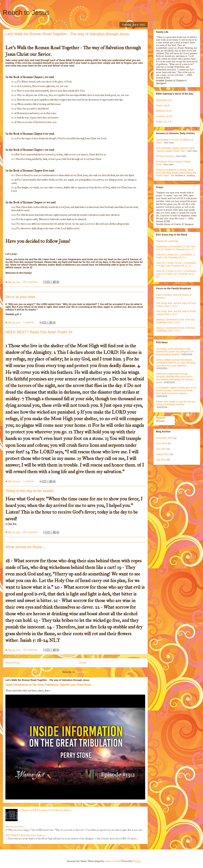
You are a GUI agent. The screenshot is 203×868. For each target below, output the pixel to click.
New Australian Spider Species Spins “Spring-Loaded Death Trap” (175, 149)
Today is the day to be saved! (30, 491)
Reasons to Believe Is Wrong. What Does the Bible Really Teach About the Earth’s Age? (176, 173)
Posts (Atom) (82, 672)
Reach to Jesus (26, 13)
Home (83, 663)
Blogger (137, 861)
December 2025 (164, 438)
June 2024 (161, 443)
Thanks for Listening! (167, 241)
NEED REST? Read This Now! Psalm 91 (39, 332)
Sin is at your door (20, 297)
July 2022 (161, 449)
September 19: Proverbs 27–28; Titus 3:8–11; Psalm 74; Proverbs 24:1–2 (176, 248)
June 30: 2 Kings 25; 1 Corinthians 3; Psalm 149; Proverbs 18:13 (175, 256)
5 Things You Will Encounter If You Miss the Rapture (45, 810)
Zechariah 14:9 (164, 100)
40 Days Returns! (165, 156)
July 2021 (161, 460)
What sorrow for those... (25, 547)
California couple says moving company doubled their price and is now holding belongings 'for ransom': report (175, 378)
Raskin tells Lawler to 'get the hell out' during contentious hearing (176, 403)
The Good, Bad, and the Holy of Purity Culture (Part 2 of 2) (176, 305)
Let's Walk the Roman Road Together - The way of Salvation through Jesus (67, 34)
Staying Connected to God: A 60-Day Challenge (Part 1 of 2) (175, 329)
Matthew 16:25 (164, 111)
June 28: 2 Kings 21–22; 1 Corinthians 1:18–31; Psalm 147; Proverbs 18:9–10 (176, 274)
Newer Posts (13, 663)
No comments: (31, 282)
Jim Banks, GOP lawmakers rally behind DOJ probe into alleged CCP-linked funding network (175, 352)
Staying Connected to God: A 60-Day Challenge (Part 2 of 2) (175, 321)
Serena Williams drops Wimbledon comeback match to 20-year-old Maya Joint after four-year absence (176, 363)
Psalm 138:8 (163, 106)
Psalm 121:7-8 (164, 122)
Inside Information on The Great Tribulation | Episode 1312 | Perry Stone (48, 685)
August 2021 (163, 454)
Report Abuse (160, 419)
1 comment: (29, 322)
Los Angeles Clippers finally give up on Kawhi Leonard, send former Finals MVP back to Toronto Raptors (176, 390)
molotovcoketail (112, 861)
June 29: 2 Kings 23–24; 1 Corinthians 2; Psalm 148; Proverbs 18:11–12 (176, 264)
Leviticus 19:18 (164, 116)
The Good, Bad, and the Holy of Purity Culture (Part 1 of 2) (176, 313)
